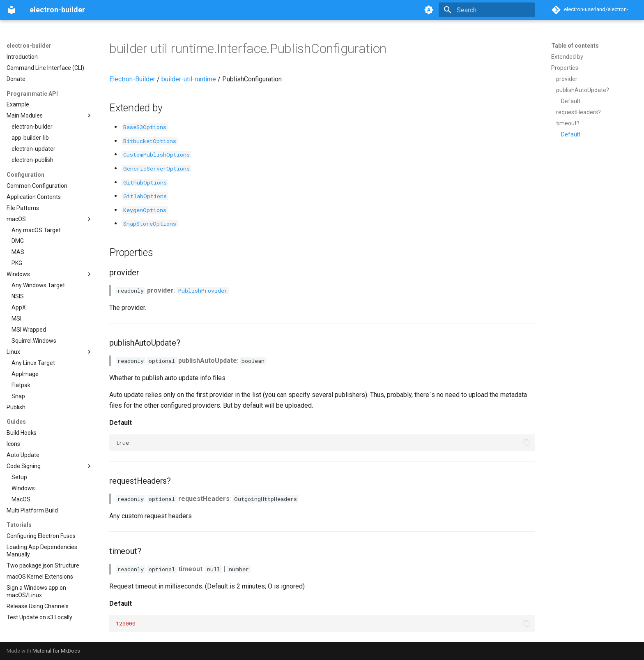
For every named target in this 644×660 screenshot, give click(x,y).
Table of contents (575, 46)
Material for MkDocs (56, 651)
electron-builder (29, 46)
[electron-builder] (11, 10)
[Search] (487, 10)
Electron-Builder (132, 79)
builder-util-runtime (189, 79)
